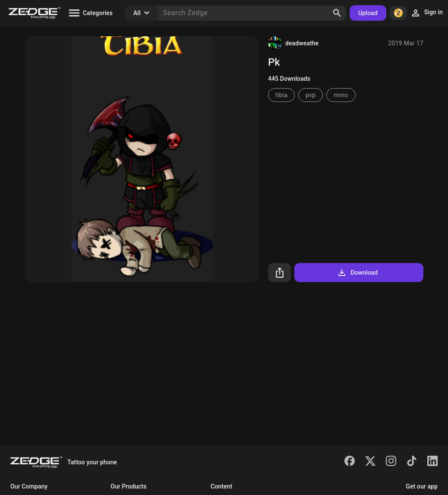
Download (357, 273)
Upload (368, 13)
